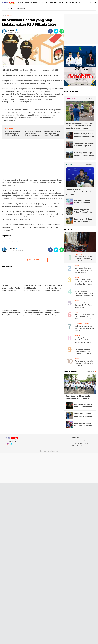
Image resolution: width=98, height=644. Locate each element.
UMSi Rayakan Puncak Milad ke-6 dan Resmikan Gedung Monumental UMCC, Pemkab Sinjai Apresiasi (84, 425)
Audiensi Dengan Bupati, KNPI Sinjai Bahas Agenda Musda (84, 329)
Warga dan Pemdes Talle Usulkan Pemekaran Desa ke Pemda (84, 363)
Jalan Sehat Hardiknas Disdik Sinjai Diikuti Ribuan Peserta (78, 397)
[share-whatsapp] (62, 31)
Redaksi (74, 441)
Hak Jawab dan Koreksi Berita (78, 446)
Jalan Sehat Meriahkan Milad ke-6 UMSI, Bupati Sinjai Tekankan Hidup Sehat (83, 282)
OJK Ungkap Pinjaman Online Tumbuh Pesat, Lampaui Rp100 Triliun (83, 202)
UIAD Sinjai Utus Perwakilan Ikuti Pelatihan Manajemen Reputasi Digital (84, 340)
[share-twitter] (56, 31)
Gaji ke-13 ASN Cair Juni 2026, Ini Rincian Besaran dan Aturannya (33, 133)
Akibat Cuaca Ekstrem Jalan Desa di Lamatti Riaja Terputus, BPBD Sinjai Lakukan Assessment (80, 126)
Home (4, 15)
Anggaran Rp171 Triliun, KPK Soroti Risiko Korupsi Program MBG (52, 133)
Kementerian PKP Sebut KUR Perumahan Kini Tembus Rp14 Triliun (83, 221)
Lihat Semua (89, 99)
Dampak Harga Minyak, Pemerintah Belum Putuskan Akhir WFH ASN (80, 192)
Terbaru (15, 240)
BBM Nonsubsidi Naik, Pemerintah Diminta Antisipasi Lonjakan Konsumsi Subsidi (12, 133)
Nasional (54, 3)
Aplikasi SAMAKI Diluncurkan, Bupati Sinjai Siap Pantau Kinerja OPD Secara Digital (84, 294)
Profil (85, 441)
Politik (62, 3)
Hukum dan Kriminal (32, 3)
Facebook (5, 445)
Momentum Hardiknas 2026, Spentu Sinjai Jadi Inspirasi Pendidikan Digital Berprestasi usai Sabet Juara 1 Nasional (83, 271)
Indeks (8, 8)
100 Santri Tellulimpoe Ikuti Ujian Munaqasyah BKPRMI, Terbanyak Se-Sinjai (84, 317)
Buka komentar (33, 260)
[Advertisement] (33, 159)
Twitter (11, 445)
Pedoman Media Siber (78, 443)
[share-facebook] (50, 31)
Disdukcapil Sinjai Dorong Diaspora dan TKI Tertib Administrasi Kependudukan (84, 305)
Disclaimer (87, 443)
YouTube (14, 445)
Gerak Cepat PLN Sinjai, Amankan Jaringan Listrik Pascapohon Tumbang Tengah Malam (84, 154)
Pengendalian (20, 8)
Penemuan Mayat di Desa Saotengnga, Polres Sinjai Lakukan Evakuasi (84, 135)
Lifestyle (45, 3)
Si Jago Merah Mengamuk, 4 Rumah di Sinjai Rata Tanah (84, 145)
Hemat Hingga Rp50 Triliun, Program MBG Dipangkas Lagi (82, 211)
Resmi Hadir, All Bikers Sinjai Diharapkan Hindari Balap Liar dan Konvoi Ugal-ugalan (84, 406)
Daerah (20, 3)
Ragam (68, 3)
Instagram (8, 445)
